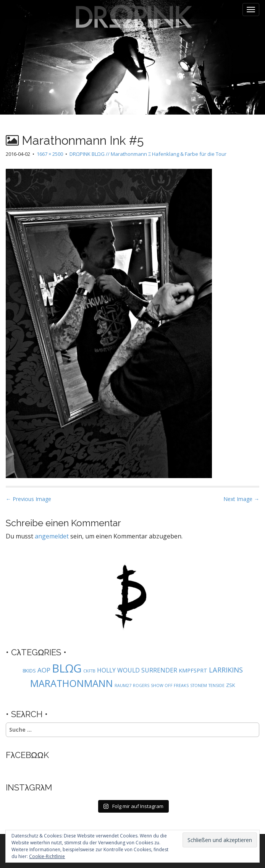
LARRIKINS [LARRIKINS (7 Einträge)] (226, 670)
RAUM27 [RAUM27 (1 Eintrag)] (123, 685)
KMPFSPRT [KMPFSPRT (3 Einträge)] (193, 670)
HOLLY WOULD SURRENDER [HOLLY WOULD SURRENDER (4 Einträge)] (137, 670)
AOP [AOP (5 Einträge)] (44, 670)
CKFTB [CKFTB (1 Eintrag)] (89, 671)
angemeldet (52, 536)
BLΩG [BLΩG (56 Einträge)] (67, 668)
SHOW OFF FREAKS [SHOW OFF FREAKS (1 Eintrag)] (170, 685)
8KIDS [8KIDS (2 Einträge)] (29, 671)
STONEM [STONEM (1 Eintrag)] (199, 685)
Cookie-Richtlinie (47, 856)
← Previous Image (28, 499)
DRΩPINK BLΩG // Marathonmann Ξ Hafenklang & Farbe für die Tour (148, 154)
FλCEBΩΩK (27, 755)
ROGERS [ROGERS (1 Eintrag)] (141, 685)
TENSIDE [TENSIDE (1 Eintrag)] (217, 685)
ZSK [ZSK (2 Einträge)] (231, 685)
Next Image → (241, 499)
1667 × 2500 (50, 154)
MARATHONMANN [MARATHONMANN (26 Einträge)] (72, 683)
